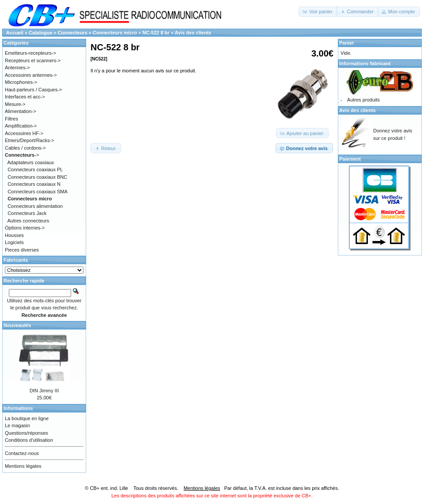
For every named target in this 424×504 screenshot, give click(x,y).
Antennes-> (17, 68)
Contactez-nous (22, 453)
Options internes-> (25, 228)
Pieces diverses (22, 250)
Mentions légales (23, 466)
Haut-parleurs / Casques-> (33, 90)
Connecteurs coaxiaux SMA (38, 192)
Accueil (15, 33)
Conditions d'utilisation (29, 440)
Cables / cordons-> (25, 148)
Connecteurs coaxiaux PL (35, 169)
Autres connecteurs (28, 221)
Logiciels (14, 242)
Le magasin (17, 425)
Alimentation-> (21, 111)
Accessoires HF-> (24, 133)
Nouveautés (17, 325)
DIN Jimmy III (44, 391)
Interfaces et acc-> (25, 97)
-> (22, 155)
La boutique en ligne (27, 418)
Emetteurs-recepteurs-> (30, 53)
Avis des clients (193, 33)
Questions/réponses (26, 433)
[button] (318, 12)
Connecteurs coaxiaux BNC (37, 177)
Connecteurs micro (115, 33)
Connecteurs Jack (27, 213)
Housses (14, 235)
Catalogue (40, 33)
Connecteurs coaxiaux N (34, 184)
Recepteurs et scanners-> (33, 60)
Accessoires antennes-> (31, 75)
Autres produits (363, 100)
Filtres (11, 119)
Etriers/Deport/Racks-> (30, 140)
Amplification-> (21, 126)
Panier (347, 43)
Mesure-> (15, 104)
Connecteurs (73, 33)
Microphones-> (21, 82)
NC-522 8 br (156, 33)
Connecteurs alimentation (35, 206)
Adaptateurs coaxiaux (31, 162)
